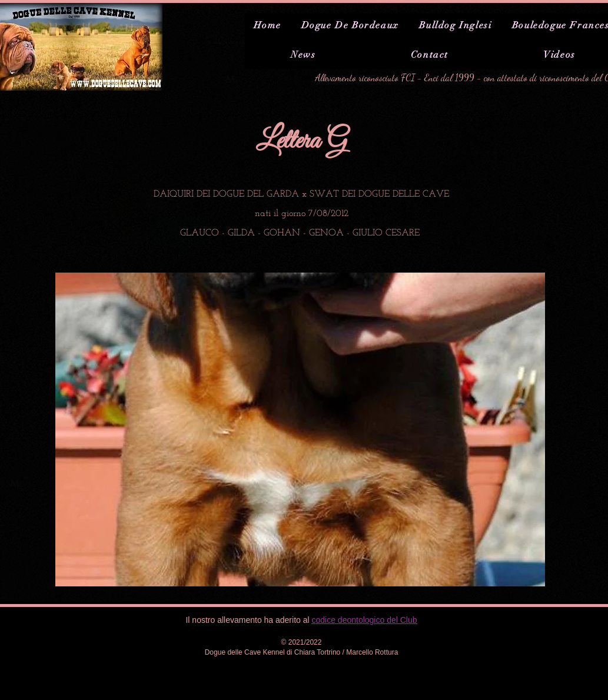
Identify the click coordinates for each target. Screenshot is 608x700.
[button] (300, 429)
